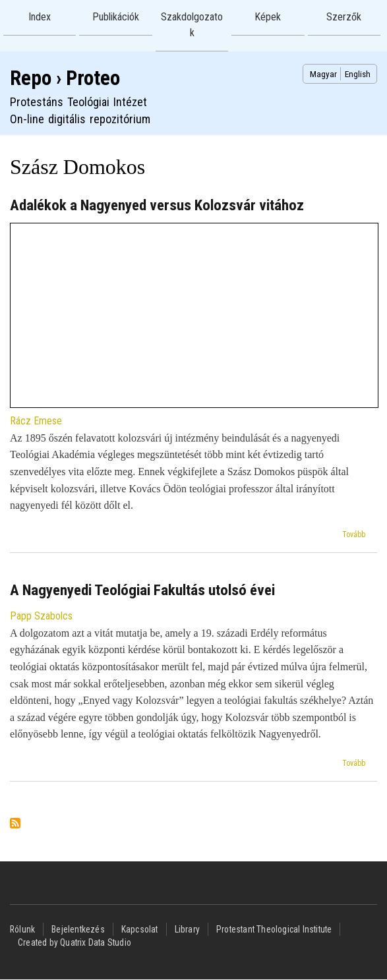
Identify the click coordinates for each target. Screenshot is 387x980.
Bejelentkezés (78, 929)
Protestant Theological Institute (274, 929)
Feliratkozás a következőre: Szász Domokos (15, 824)
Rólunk (22, 929)
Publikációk (116, 17)
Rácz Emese (36, 421)
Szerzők (344, 17)
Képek (268, 17)
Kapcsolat (140, 929)
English (358, 74)
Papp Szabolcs (41, 616)
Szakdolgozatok (192, 25)
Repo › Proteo (65, 78)
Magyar (323, 74)
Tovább (354, 534)
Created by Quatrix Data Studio (74, 942)
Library (187, 929)
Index (40, 17)
